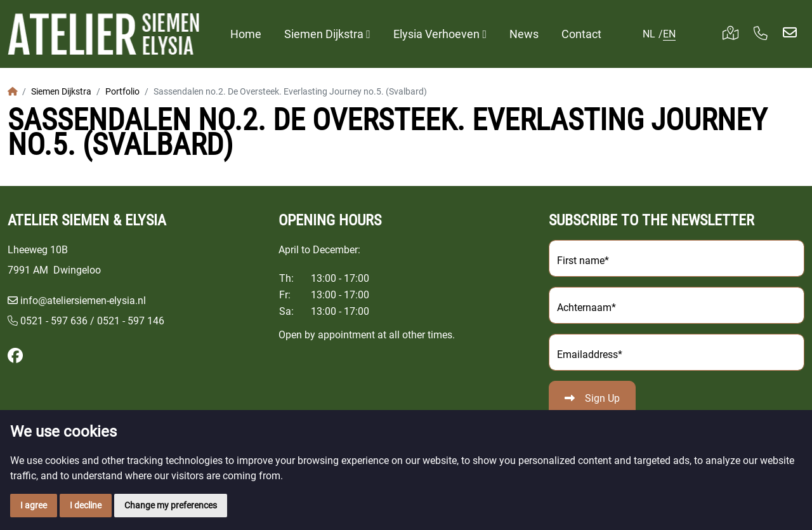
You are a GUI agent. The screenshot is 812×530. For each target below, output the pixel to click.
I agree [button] (34, 505)
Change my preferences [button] (171, 505)
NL (649, 34)
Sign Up (602, 398)
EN (669, 34)
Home (246, 34)
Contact (581, 34)
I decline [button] (86, 505)
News (524, 34)
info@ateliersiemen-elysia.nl (83, 301)
